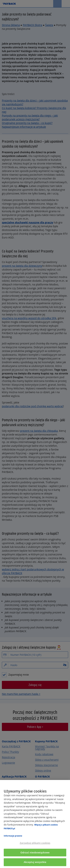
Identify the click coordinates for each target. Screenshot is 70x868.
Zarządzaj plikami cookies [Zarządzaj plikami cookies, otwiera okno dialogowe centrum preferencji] (35, 843)
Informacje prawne (13, 836)
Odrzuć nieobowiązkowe (35, 852)
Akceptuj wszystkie (35, 862)
